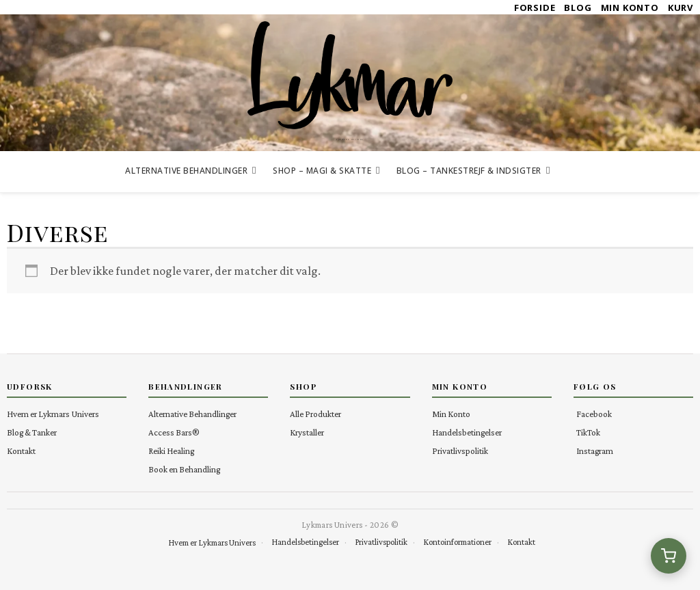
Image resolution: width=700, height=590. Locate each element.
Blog (578, 8)
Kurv (681, 8)
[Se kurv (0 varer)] (669, 556)
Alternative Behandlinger (186, 171)
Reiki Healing (171, 451)
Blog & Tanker (32, 432)
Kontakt (21, 451)
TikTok (588, 432)
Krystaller (307, 432)
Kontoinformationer (457, 542)
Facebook (594, 414)
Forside (535, 8)
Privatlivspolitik (460, 451)
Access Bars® (174, 432)
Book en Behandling (184, 469)
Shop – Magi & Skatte (322, 171)
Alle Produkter (315, 414)
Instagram (595, 451)
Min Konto (630, 8)
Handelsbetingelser (467, 432)
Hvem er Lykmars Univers (53, 414)
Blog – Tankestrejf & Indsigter (469, 171)
